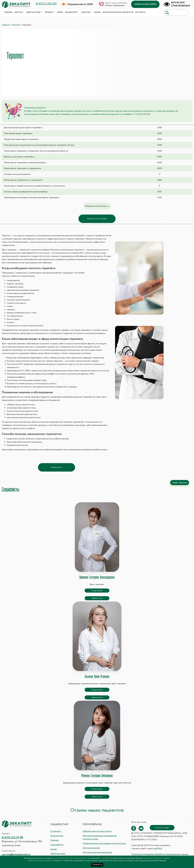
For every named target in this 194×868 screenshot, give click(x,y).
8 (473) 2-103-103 (46, 4)
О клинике (56, 831)
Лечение (50, 13)
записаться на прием (145, 4)
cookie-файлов (106, 858)
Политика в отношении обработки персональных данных (160, 854)
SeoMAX (158, 849)
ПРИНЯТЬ (97, 865)
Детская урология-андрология (97, 852)
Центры (19, 13)
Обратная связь (58, 854)
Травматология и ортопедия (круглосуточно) (104, 844)
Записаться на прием (97, 219)
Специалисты (57, 845)
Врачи (60, 13)
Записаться (57, 467)
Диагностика (35, 13)
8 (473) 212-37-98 (12, 837)
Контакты (140, 13)
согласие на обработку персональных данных (69, 858)
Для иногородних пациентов (118, 13)
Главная (8, 13)
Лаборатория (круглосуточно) (97, 831)
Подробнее (97, 591)
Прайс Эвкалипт (180, 483)
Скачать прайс (162, 828)
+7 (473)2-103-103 (141, 114)
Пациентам (72, 13)
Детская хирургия (91, 848)
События (87, 13)
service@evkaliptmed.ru (16, 855)
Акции (97, 13)
